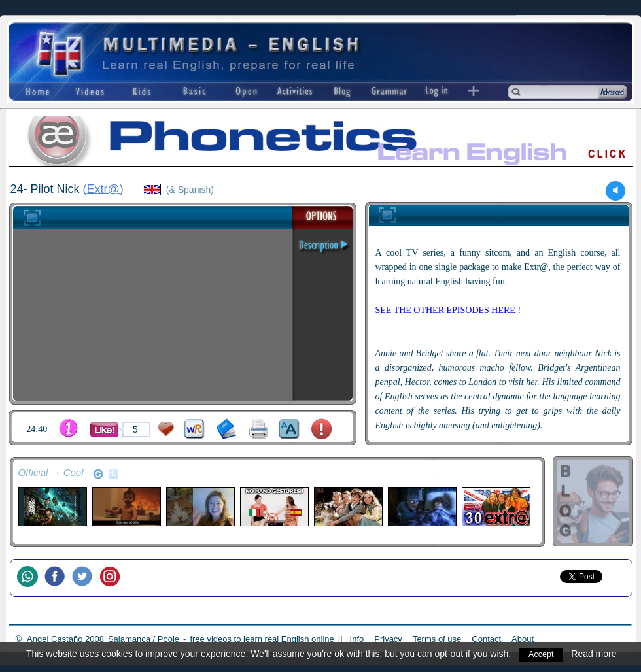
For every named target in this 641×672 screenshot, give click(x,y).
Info (357, 639)
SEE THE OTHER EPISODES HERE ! (448, 310)
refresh (98, 474)
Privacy (388, 639)
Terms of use (437, 639)
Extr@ (103, 189)
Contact (486, 639)
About (523, 639)
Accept (543, 654)
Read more (597, 654)
